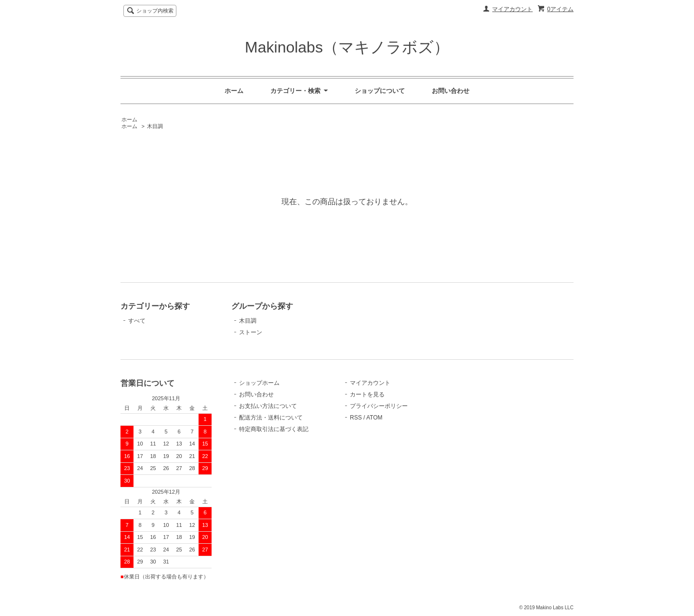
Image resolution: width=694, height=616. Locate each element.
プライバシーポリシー (379, 406)
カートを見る (367, 394)
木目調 (155, 126)
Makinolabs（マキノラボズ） (347, 47)
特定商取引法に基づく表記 (274, 429)
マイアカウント (512, 9)
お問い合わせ (451, 91)
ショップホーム (259, 383)
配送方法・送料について (271, 418)
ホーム (234, 91)
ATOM (374, 418)
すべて (137, 321)
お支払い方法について (268, 406)
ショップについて (380, 91)
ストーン (251, 332)
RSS (356, 418)
